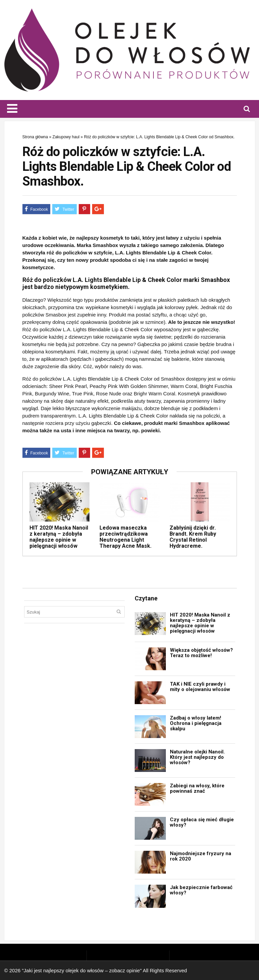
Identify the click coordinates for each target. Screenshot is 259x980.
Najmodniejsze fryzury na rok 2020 (201, 856)
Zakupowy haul (66, 137)
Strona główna (35, 137)
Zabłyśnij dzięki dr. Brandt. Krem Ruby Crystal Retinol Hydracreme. (193, 537)
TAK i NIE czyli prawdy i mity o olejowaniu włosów (200, 687)
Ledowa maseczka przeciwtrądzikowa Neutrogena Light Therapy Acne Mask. (125, 537)
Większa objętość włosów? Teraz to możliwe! (201, 653)
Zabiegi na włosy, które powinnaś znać (197, 788)
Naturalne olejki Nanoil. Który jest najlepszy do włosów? (197, 757)
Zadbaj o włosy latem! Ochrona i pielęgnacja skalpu (196, 723)
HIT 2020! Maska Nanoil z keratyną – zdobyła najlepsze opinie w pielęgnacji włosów (59, 537)
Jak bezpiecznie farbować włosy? (201, 890)
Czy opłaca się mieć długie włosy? (202, 822)
